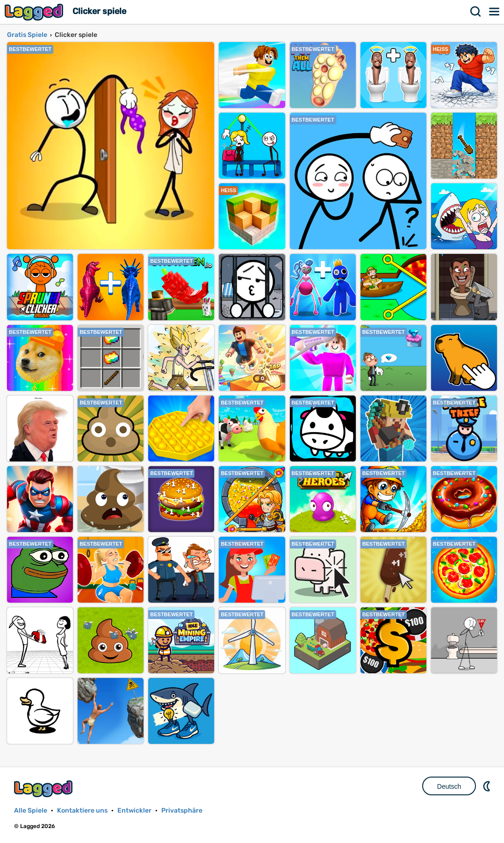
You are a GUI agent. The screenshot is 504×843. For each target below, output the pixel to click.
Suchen (476, 12)
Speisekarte (495, 12)
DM (488, 786)
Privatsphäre (182, 811)
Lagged (35, 12)
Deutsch (449, 786)
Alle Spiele (31, 811)
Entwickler (134, 811)
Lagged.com (44, 789)
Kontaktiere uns (82, 811)
